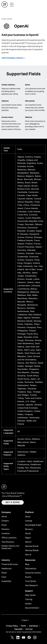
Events (28, 577)
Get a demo (13, 502)
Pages (28, 538)
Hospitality (6, 581)
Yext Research (31, 586)
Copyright (18, 629)
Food (4, 577)
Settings (29, 629)
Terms (23, 626)
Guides (28, 604)
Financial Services (10, 564)
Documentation (32, 608)
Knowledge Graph (33, 525)
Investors (6, 534)
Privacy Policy (12, 626)
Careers (5, 521)
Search (28, 542)
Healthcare (6, 569)
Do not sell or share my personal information (24, 632)
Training (29, 599)
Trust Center (31, 581)
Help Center (30, 595)
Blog (27, 564)
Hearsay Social (32, 546)
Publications (31, 569)
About (4, 517)
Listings (29, 521)
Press (4, 525)
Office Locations (9, 538)
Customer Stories (33, 573)
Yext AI (28, 555)
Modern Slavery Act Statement (10, 547)
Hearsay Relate (32, 550)
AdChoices (33, 626)
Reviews (29, 529)
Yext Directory (8, 542)
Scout (28, 517)
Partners (5, 529)
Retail (4, 573)
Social (28, 534)
